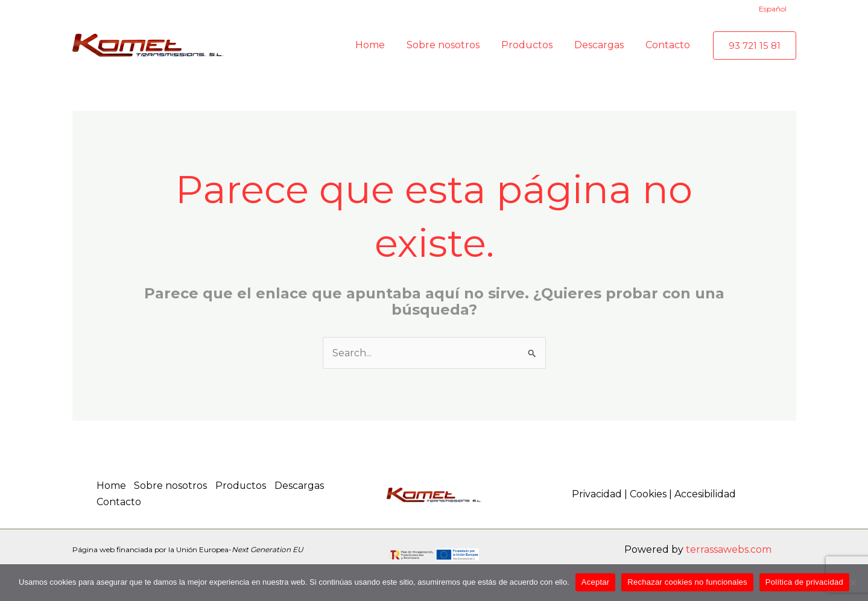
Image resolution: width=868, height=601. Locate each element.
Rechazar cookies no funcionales (687, 582)
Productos (243, 486)
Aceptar (596, 582)
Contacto (119, 502)
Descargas (302, 486)
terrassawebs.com (729, 549)
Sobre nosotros (172, 486)
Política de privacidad (804, 582)
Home (111, 486)
